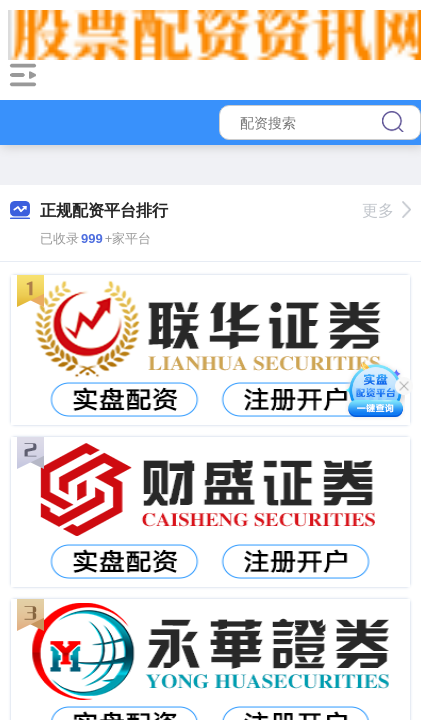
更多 (386, 210)
